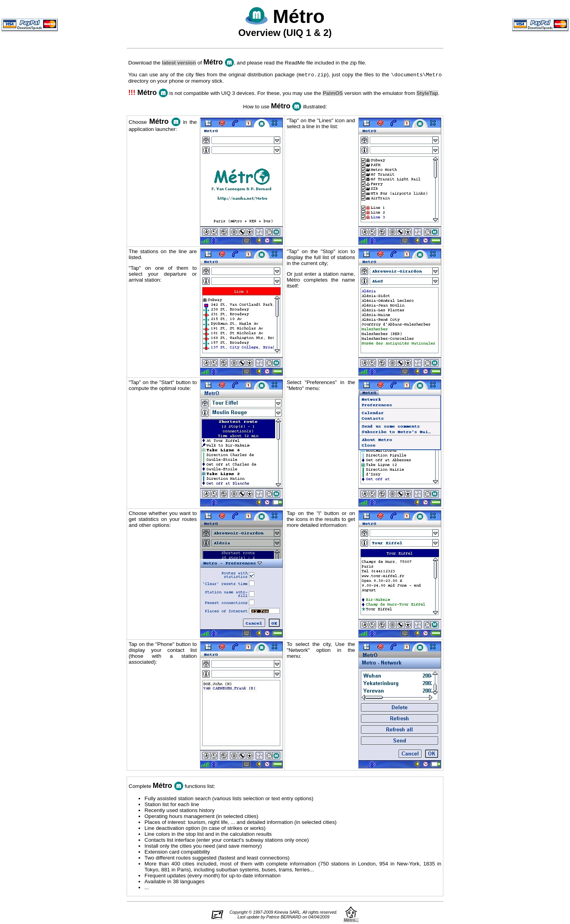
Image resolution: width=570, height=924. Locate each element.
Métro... (351, 921)
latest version (179, 63)
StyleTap (427, 94)
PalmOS (333, 94)
